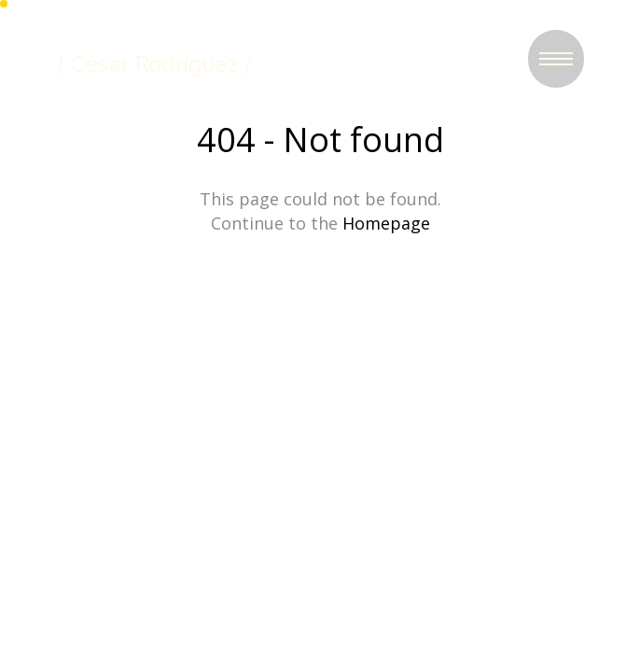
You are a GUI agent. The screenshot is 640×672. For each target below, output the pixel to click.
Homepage (386, 223)
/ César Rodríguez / (154, 64)
